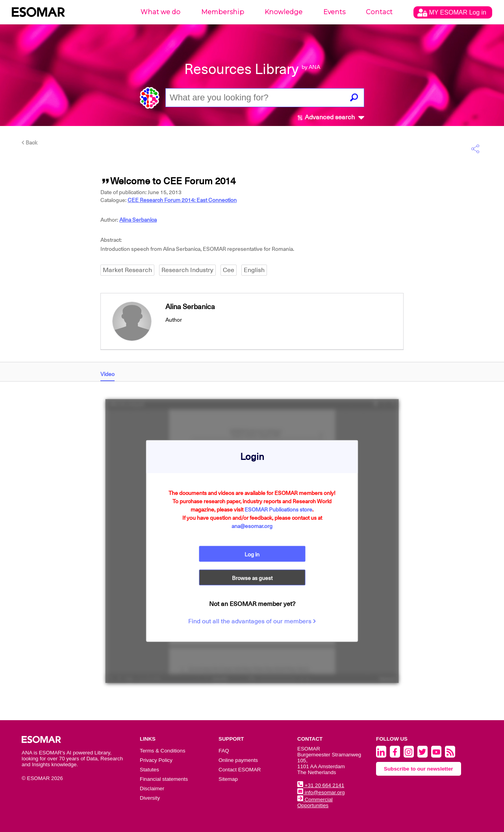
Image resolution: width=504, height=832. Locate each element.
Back (30, 143)
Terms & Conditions (163, 751)
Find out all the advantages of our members (252, 621)
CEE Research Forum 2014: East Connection (182, 200)
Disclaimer (152, 788)
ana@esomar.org (252, 526)
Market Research (127, 270)
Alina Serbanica (138, 220)
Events (334, 12)
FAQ (224, 751)
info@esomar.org (321, 792)
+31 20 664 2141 (321, 785)
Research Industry (187, 270)
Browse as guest (252, 578)
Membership (223, 12)
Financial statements (164, 779)
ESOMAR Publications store (278, 509)
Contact (379, 12)
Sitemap (228, 779)
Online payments (238, 760)
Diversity (150, 798)
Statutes (149, 770)
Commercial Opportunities (315, 802)
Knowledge (283, 12)
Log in (252, 554)
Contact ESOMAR (240, 770)
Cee (229, 270)
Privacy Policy (156, 760)
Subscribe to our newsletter (419, 769)
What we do (160, 12)
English (254, 270)
